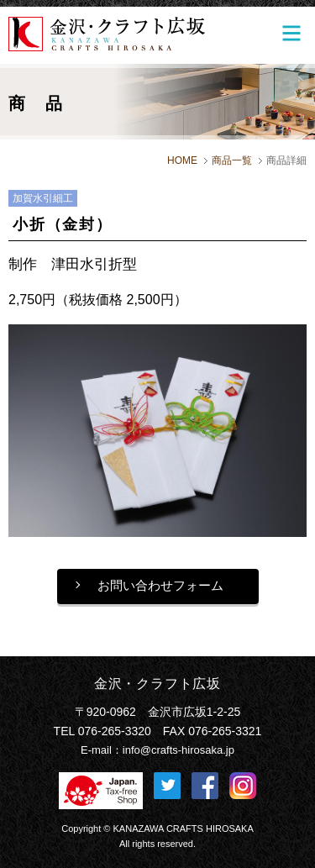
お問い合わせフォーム (160, 586)
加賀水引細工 (43, 198)
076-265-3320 (115, 731)
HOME (182, 160)
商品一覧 (232, 160)
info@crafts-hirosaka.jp (178, 750)
